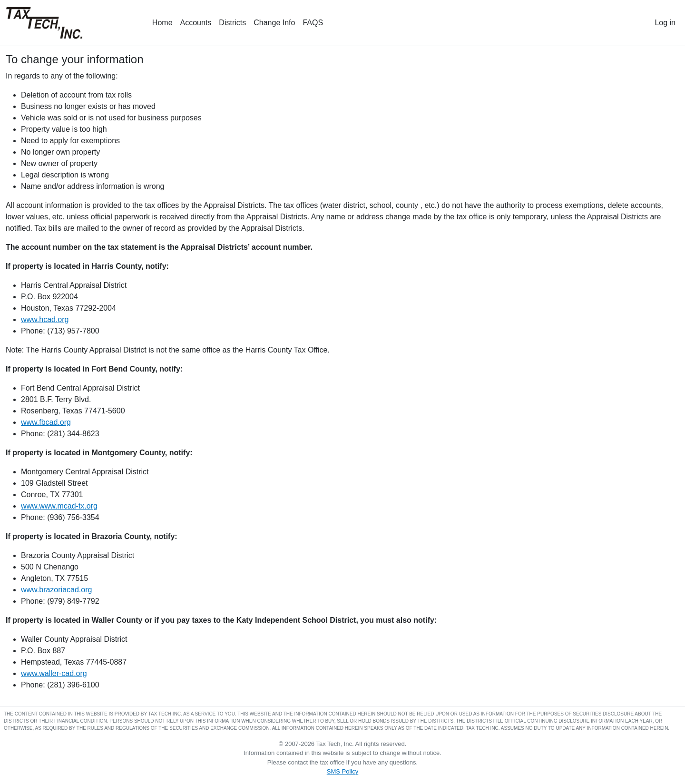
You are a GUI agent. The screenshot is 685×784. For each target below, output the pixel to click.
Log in (665, 23)
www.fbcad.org (46, 422)
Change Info (274, 23)
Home (162, 23)
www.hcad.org (45, 319)
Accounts (196, 23)
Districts (232, 23)
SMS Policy (342, 771)
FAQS (313, 23)
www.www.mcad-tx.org (59, 506)
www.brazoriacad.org (56, 590)
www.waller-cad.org (54, 673)
